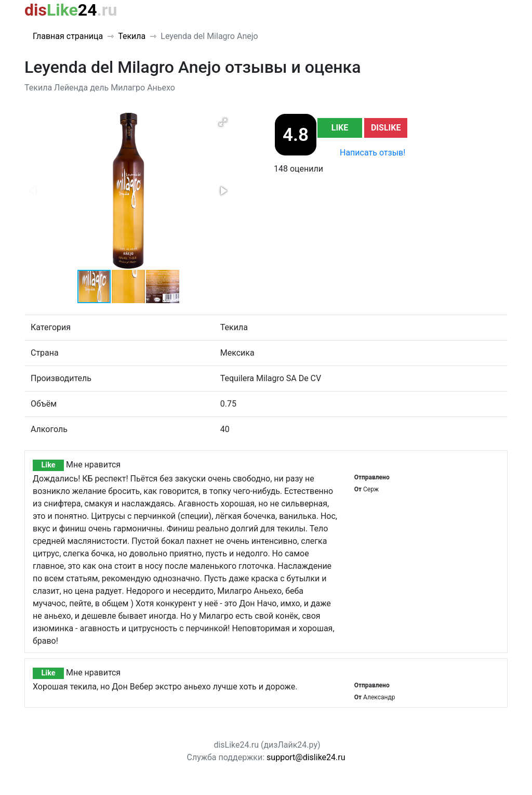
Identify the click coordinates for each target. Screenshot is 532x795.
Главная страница (68, 36)
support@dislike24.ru (306, 757)
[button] (223, 122)
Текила (132, 36)
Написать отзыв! (373, 153)
